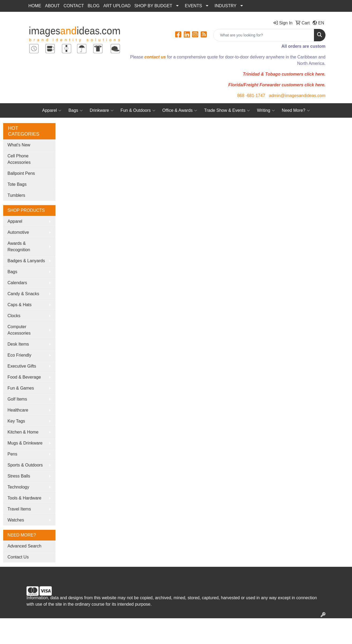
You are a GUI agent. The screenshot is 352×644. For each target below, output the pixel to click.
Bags (75, 110)
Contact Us (18, 557)
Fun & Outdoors (138, 110)
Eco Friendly (19, 355)
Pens (12, 454)
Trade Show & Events (227, 110)
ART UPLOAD (117, 6)
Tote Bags (17, 184)
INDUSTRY (226, 6)
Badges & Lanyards (26, 261)
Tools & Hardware (24, 498)
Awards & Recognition (19, 247)
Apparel (52, 110)
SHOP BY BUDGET (153, 6)
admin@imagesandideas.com (297, 96)
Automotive (18, 232)
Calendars (17, 283)
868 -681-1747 (251, 96)
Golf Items (17, 399)
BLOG (93, 6)
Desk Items (18, 344)
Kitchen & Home (23, 432)
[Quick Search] (264, 35)
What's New (19, 145)
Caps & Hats (20, 305)
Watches (16, 520)
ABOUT (52, 6)
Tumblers (16, 195)
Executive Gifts (22, 366)
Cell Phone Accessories (19, 159)
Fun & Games (21, 388)
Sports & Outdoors (25, 465)
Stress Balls (19, 476)
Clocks (14, 316)
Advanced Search (24, 546)
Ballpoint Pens (21, 173)
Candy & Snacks (23, 294)
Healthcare (18, 410)
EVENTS (193, 6)
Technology (18, 487)
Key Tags (16, 421)
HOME (35, 6)
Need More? (296, 110)
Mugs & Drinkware (25, 443)
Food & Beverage (24, 377)
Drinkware (102, 110)
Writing (266, 110)
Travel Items (19, 509)
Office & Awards (180, 110)
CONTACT (74, 6)
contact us (155, 57)
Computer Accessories (19, 330)
